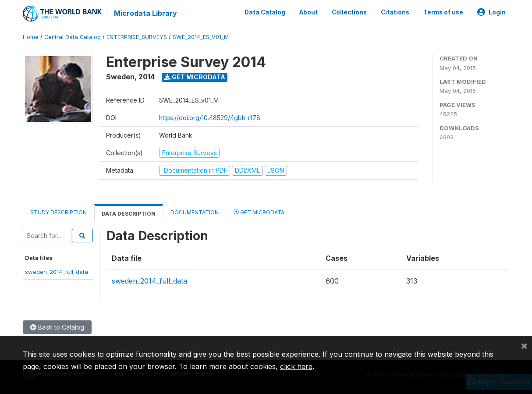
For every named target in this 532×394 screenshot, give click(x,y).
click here (296, 366)
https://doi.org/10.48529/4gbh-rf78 (210, 118)
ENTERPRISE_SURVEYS (137, 37)
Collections (349, 12)
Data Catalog (265, 12)
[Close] (524, 345)
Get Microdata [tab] (259, 212)
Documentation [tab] (195, 212)
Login (491, 12)
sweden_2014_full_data (57, 272)
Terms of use (443, 12)
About (309, 12)
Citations (395, 12)
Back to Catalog (57, 327)
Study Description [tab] (59, 212)
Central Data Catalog (73, 37)
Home (31, 37)
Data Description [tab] (129, 214)
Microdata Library (145, 13)
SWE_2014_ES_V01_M (201, 37)
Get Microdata (195, 77)
